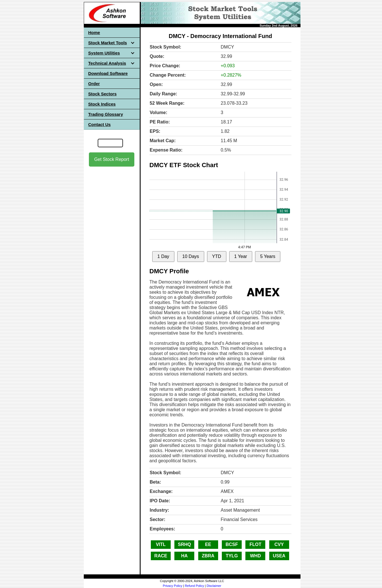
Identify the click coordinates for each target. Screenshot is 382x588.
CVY (279, 544)
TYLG (232, 556)
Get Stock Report (112, 159)
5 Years (268, 256)
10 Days (191, 256)
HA (184, 556)
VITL (161, 544)
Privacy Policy (172, 586)
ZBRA (208, 556)
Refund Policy (195, 586)
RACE (161, 556)
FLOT (255, 544)
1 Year (241, 256)
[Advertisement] (112, 256)
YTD (217, 256)
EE (208, 544)
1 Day (163, 256)
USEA (279, 556)
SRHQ (184, 544)
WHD (255, 556)
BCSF (232, 544)
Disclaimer (214, 586)
